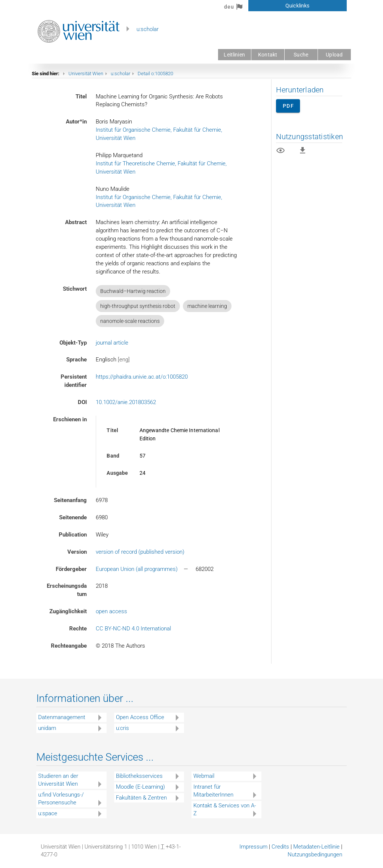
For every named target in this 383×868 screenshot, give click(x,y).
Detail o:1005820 (155, 74)
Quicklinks (297, 6)
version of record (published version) (140, 552)
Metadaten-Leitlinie (316, 847)
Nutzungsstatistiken (310, 137)
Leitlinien (234, 55)
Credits (280, 847)
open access (111, 611)
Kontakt (268, 55)
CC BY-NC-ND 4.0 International (133, 629)
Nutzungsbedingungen (315, 855)
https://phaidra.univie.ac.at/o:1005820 (142, 377)
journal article (112, 343)
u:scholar (148, 29)
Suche (301, 55)
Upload (334, 55)
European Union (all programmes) (137, 569)
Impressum (253, 847)
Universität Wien (86, 74)
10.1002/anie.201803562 (126, 402)
